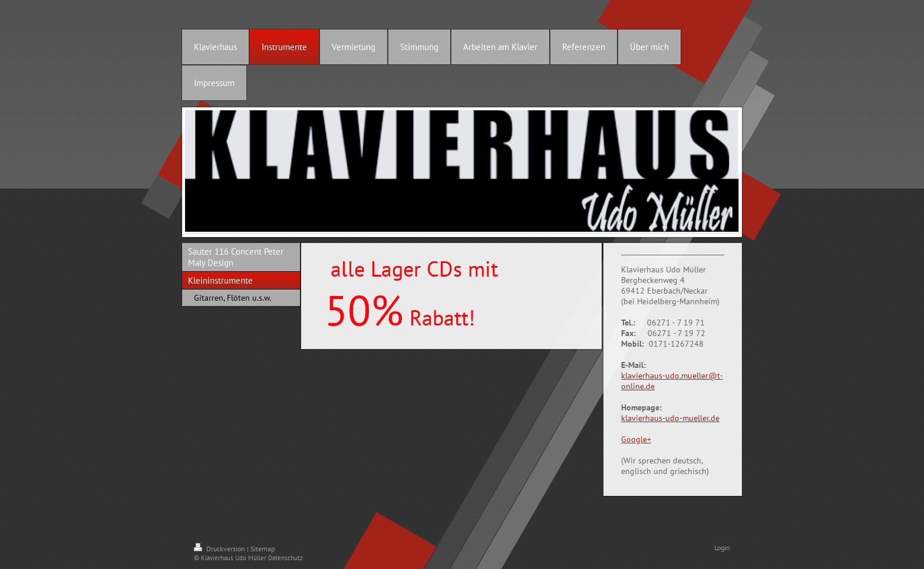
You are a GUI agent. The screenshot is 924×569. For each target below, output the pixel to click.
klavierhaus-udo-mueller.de (670, 418)
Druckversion (220, 549)
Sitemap (263, 549)
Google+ (636, 439)
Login (722, 547)
